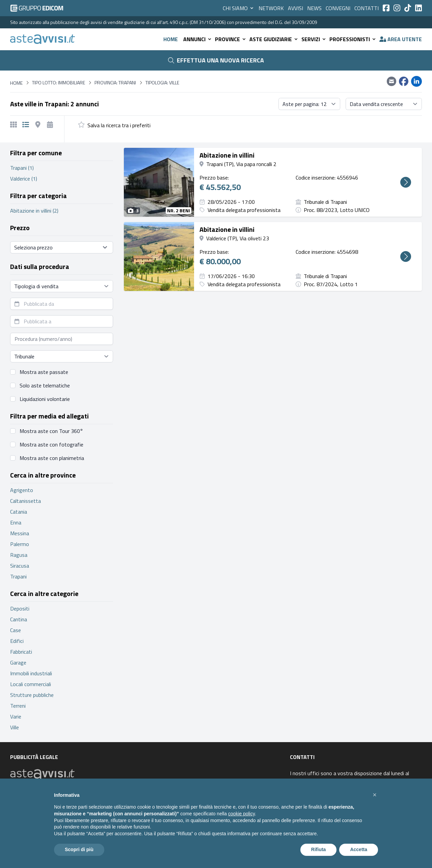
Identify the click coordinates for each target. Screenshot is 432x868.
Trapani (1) (22, 168)
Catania (19, 512)
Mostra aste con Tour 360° (51, 431)
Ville (15, 727)
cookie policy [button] (241, 814)
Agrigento (22, 490)
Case (16, 630)
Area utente (401, 39)
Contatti (367, 8)
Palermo (20, 544)
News (314, 8)
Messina (20, 533)
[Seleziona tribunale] (62, 356)
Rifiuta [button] (319, 849)
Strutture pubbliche (32, 695)
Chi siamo (239, 8)
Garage (18, 662)
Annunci (198, 39)
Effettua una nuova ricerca (216, 60)
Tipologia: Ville (162, 83)
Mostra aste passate (44, 372)
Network (271, 8)
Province (231, 39)
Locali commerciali (31, 684)
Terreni (18, 706)
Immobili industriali (31, 673)
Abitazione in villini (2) (34, 211)
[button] (375, 795)
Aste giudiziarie (274, 39)
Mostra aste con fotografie (51, 444)
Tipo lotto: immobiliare (59, 83)
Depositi (20, 608)
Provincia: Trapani (115, 83)
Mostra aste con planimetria (52, 458)
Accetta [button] (359, 849)
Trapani (18, 576)
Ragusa (19, 555)
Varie (16, 716)
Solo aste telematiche (45, 385)
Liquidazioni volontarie (45, 399)
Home (171, 39)
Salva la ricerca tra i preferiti (119, 125)
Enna (16, 522)
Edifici (17, 641)
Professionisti (353, 39)
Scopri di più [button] (79, 849)
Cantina (19, 619)
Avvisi (295, 8)
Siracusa (20, 566)
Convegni (338, 8)
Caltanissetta (25, 501)
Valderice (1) (24, 179)
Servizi (314, 39)
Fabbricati (21, 652)
